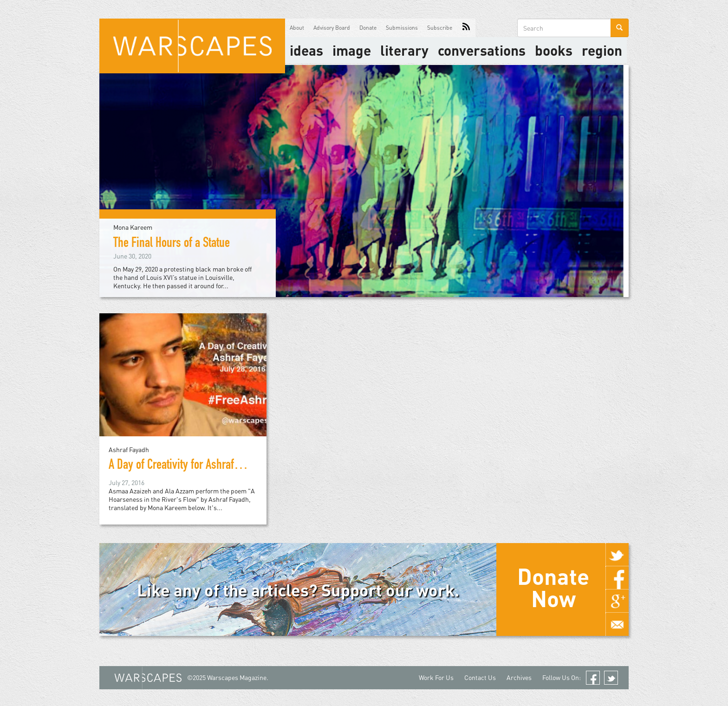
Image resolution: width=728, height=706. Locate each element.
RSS (466, 28)
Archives (519, 677)
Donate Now (553, 587)
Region (602, 50)
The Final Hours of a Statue (172, 244)
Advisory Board (332, 28)
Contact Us (480, 677)
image (352, 50)
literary (404, 50)
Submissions (402, 28)
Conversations (482, 50)
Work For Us (436, 677)
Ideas (306, 50)
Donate (368, 28)
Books (554, 50)
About (297, 28)
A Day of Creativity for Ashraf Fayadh (188, 466)
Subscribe (440, 28)
